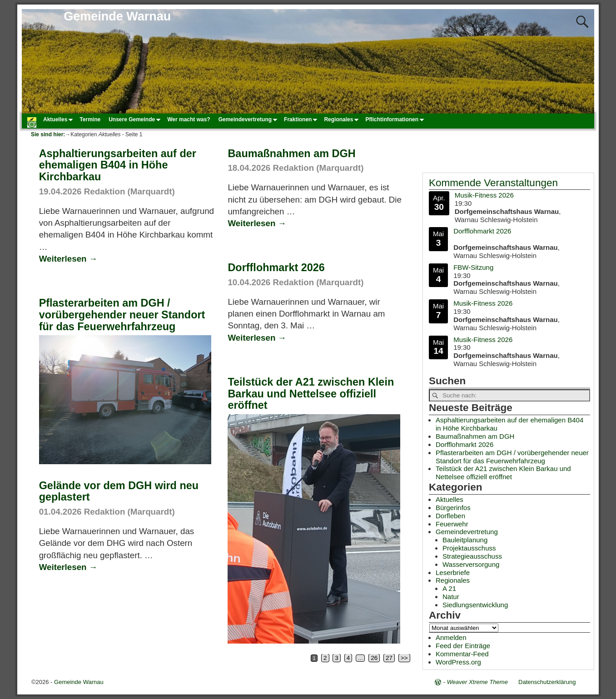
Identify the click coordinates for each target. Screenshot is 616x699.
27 (389, 658)
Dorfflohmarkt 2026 (276, 268)
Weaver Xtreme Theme (477, 682)
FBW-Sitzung (473, 267)
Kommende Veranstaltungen (493, 183)
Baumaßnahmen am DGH (291, 154)
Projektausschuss (469, 548)
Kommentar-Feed (462, 654)
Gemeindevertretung (249, 119)
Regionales (343, 119)
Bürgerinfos (453, 508)
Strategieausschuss (472, 556)
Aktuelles (59, 119)
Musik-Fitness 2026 (484, 195)
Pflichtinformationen (396, 119)
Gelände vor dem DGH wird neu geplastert (119, 491)
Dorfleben (450, 516)
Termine (90, 119)
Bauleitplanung (465, 540)
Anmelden (451, 637)
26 (374, 658)
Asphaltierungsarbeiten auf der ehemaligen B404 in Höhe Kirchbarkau (118, 165)
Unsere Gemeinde (136, 119)
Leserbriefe (453, 573)
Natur (451, 597)
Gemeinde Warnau (117, 16)
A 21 (449, 588)
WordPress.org (458, 662)
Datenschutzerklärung (547, 682)
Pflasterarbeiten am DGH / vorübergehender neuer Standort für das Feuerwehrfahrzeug (122, 315)
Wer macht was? (189, 119)
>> (404, 658)
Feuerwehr (452, 524)
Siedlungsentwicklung (475, 605)
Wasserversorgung (471, 564)
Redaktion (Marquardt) (129, 191)
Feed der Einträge (463, 646)
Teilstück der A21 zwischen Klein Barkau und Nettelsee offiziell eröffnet (311, 394)
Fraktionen (302, 119)
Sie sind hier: (48, 134)
